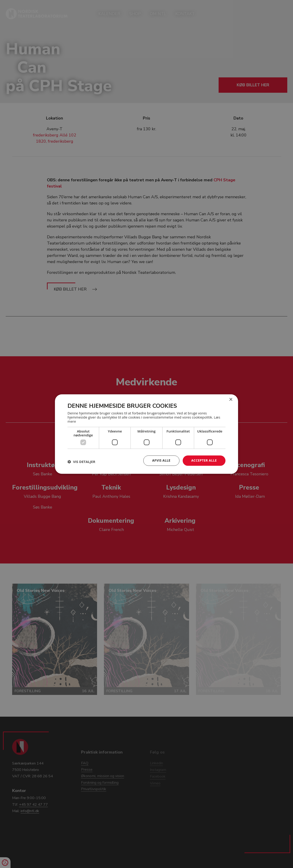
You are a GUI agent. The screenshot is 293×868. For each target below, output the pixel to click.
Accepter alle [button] (204, 460)
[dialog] (146, 434)
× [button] (231, 400)
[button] (81, 462)
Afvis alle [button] (161, 460)
